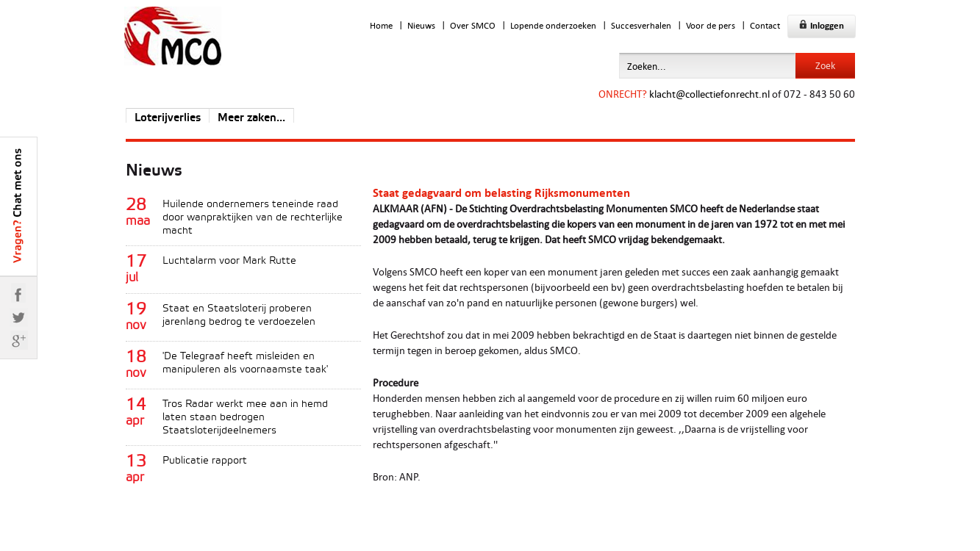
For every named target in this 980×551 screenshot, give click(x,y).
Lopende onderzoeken (553, 25)
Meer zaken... (251, 118)
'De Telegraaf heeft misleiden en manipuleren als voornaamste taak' (245, 363)
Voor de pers (711, 25)
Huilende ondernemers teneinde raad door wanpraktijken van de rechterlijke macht (253, 218)
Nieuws (421, 25)
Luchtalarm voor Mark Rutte (229, 261)
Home (381, 25)
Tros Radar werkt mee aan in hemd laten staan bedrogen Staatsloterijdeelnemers (245, 418)
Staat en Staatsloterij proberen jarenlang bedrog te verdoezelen (239, 316)
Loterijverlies (168, 118)
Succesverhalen (641, 25)
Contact (765, 25)
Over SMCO (473, 25)
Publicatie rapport (205, 461)
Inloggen (822, 25)
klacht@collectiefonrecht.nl (709, 94)
